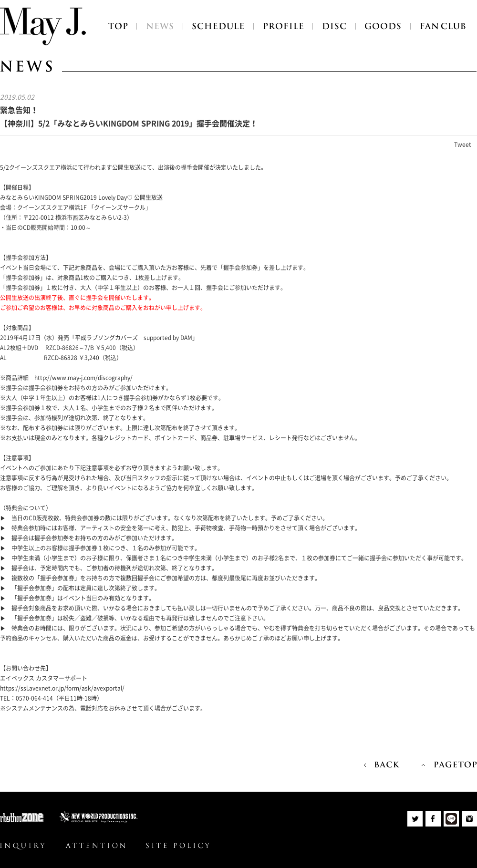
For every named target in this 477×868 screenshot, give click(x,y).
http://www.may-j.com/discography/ (83, 378)
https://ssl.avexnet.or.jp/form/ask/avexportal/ (62, 688)
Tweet (463, 145)
